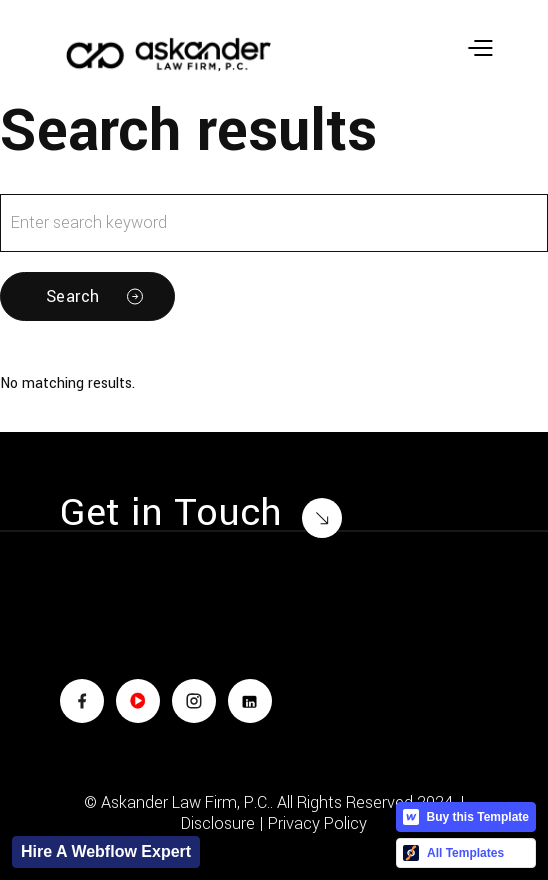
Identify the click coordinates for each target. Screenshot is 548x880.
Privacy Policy (317, 823)
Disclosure (218, 823)
